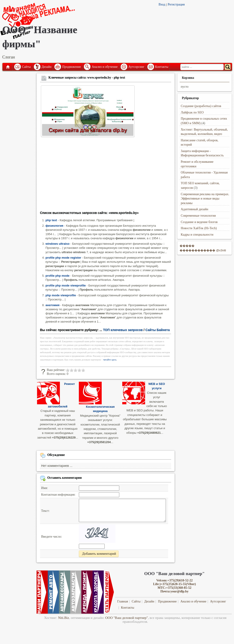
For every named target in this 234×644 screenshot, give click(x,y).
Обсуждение (56, 455)
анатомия (52, 305)
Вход (162, 4)
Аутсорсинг (136, 67)
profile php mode (57, 276)
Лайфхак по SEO (192, 112)
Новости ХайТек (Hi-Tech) (199, 228)
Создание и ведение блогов (199, 222)
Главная (8, 67)
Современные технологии (198, 216)
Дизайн (47, 67)
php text (51, 220)
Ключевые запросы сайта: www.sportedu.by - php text (87, 78)
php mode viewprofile (61, 295)
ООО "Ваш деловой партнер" (127, 618)
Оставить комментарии (65, 478)
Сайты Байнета (158, 330)
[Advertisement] (106, 175)
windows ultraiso (57, 244)
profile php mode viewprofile (66, 285)
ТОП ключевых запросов (123, 330)
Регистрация (176, 4)
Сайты (26, 67)
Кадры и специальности (197, 235)
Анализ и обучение (105, 67)
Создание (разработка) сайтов (201, 106)
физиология (54, 226)
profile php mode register (63, 258)
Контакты (162, 67)
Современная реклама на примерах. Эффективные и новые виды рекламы (205, 199)
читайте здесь (110, 360)
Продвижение (72, 67)
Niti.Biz (64, 618)
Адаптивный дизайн (194, 209)
